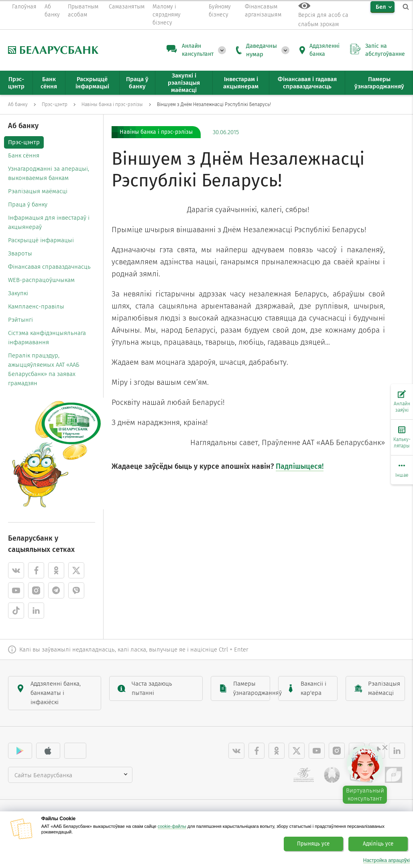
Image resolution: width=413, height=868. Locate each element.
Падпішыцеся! (300, 466)
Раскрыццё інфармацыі (41, 240)
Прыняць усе (313, 844)
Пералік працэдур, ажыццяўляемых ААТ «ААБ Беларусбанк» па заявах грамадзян (44, 369)
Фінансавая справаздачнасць (49, 267)
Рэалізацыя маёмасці (38, 191)
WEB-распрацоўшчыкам (41, 280)
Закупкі (18, 293)
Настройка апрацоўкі (387, 861)
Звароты (20, 253)
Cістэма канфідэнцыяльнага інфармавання (47, 338)
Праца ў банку (28, 204)
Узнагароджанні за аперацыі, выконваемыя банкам (49, 173)
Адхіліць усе (378, 844)
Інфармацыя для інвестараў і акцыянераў (49, 222)
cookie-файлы (172, 826)
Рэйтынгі (20, 320)
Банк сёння (24, 155)
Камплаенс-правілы (36, 306)
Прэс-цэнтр (24, 142)
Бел (381, 7)
